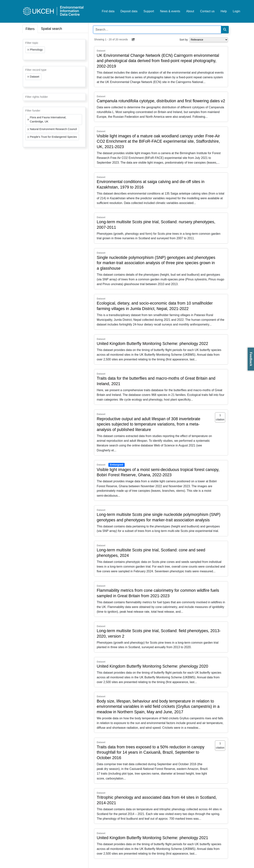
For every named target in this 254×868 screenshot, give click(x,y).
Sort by (184, 40)
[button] (133, 39)
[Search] (225, 30)
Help (224, 11)
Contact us (207, 11)
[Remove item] (28, 50)
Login (237, 11)
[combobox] (54, 50)
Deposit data (129, 11)
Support (149, 11)
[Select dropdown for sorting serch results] (209, 40)
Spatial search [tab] (51, 29)
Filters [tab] (30, 29)
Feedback (251, 359)
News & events (170, 11)
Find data (108, 11)
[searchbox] (26, 56)
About (190, 11)
